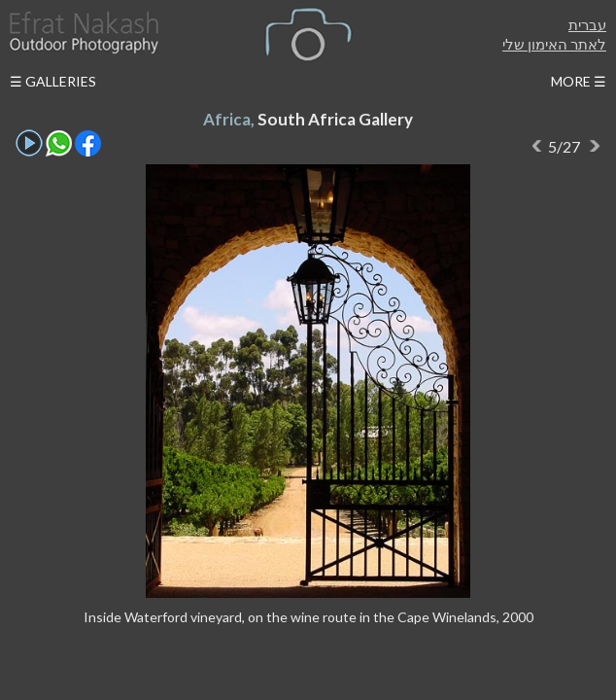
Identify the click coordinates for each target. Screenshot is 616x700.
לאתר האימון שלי (554, 44)
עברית (587, 24)
